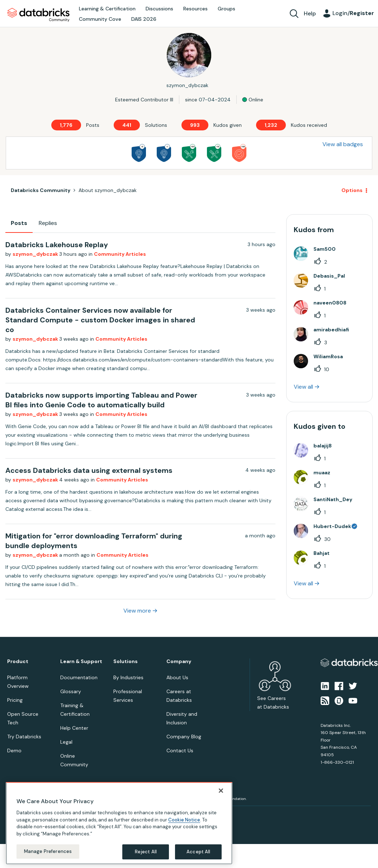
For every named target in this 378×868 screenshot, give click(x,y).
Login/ (353, 13)
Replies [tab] (48, 223)
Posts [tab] (19, 223)
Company (179, 661)
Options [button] (352, 190)
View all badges (343, 144)
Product (18, 661)
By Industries (128, 677)
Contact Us (180, 750)
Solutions (126, 661)
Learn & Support (81, 661)
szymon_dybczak (36, 254)
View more (137, 611)
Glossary (71, 691)
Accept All (198, 852)
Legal (66, 742)
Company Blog (184, 737)
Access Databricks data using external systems (89, 470)
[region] (119, 823)
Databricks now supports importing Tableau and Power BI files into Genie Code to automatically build (101, 400)
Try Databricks (24, 737)
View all (303, 387)
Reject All (146, 852)
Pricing (15, 700)
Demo (14, 750)
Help (310, 13)
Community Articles (120, 254)
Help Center (74, 728)
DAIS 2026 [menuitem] (144, 19)
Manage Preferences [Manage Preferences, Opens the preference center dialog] (48, 851)
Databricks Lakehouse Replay (57, 245)
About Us (177, 677)
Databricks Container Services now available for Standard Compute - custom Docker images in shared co (100, 320)
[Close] (221, 791)
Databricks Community (39, 15)
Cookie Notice (184, 820)
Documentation (79, 677)
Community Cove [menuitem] (100, 19)
